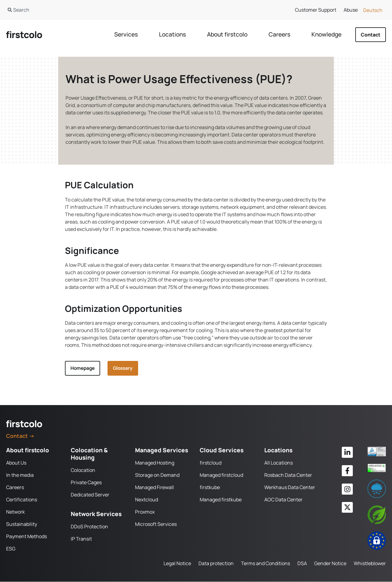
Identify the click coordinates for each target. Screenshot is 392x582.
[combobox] (94, 10)
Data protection (216, 564)
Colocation (83, 470)
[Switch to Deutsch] (373, 10)
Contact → (20, 436)
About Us (16, 463)
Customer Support (316, 10)
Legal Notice (177, 564)
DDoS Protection (89, 527)
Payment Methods (26, 537)
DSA (302, 564)
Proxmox (145, 512)
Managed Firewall (155, 488)
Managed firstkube (221, 500)
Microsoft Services (156, 524)
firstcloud (211, 463)
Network (15, 512)
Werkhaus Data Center (290, 488)
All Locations (279, 463)
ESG (11, 549)
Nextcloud (147, 500)
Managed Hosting (155, 463)
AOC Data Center (283, 500)
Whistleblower (370, 564)
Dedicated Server (90, 495)
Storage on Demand (157, 475)
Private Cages (86, 483)
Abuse (351, 10)
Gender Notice (330, 564)
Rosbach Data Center (288, 475)
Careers (15, 488)
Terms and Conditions (266, 564)
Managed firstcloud (221, 475)
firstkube (210, 488)
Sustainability (22, 524)
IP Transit (81, 539)
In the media (20, 475)
